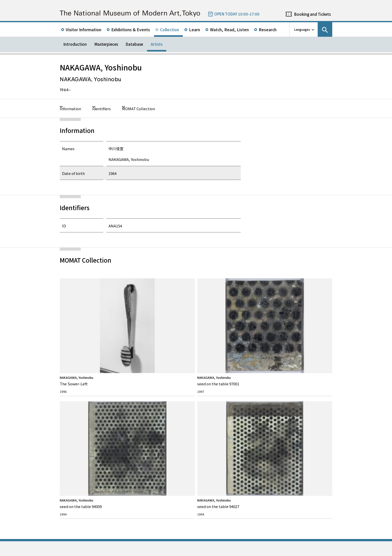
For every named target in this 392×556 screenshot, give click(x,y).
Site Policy (71, 551)
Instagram (315, 377)
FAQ (137, 395)
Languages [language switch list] (302, 29)
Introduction (75, 44)
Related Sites (197, 532)
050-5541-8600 (217, 471)
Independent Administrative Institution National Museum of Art (116, 532)
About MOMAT (78, 395)
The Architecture (76, 428)
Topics (207, 395)
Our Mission (73, 404)
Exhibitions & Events (131, 29)
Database (134, 44)
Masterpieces (106, 44)
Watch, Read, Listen (229, 29)
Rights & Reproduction (149, 404)
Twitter (288, 377)
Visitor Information (83, 29)
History (70, 420)
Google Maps (210, 458)
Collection (169, 29)
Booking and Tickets (312, 14)
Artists (157, 44)
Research (268, 29)
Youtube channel (328, 377)
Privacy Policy (92, 551)
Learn (194, 29)
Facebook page (301, 377)
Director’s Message (77, 412)
